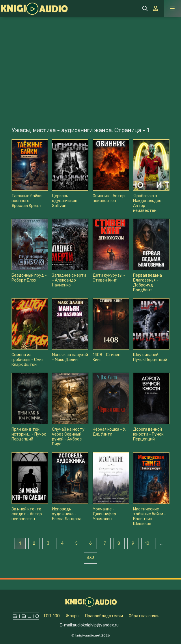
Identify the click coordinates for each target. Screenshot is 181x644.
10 (147, 543)
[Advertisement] (90, 60)
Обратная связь (144, 616)
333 (90, 558)
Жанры (72, 616)
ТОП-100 (52, 616)
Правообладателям (104, 616)
